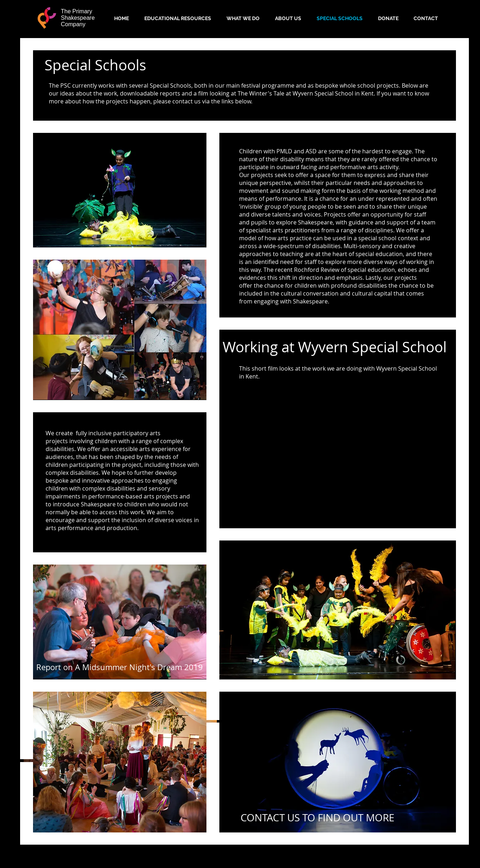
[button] (120, 667)
